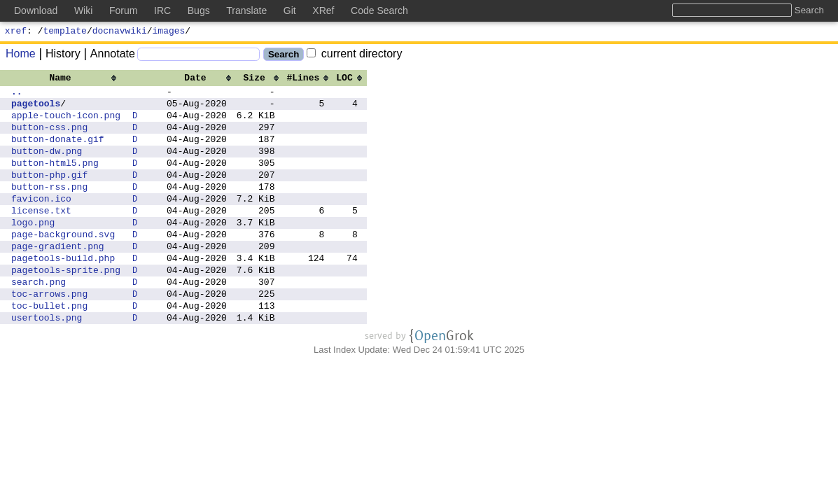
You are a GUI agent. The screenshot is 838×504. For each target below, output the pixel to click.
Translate (246, 10)
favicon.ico (41, 221)
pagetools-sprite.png (66, 305)
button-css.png (49, 137)
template (65, 32)
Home (21, 56)
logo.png (33, 249)
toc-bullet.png (49, 347)
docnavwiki (120, 32)
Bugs (199, 10)
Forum (123, 10)
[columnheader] (66, 79)
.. (17, 95)
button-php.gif (49, 193)
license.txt (41, 235)
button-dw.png (47, 165)
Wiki (83, 10)
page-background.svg (63, 263)
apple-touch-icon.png (66, 123)
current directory (354, 56)
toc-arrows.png (49, 333)
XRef (323, 10)
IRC (162, 10)
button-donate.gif (58, 151)
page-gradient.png (58, 277)
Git (290, 10)
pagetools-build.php (63, 291)
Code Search (379, 10)
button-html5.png (55, 179)
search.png (39, 319)
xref (16, 32)
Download (36, 10)
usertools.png (47, 361)
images (169, 32)
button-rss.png (49, 207)
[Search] (198, 56)
